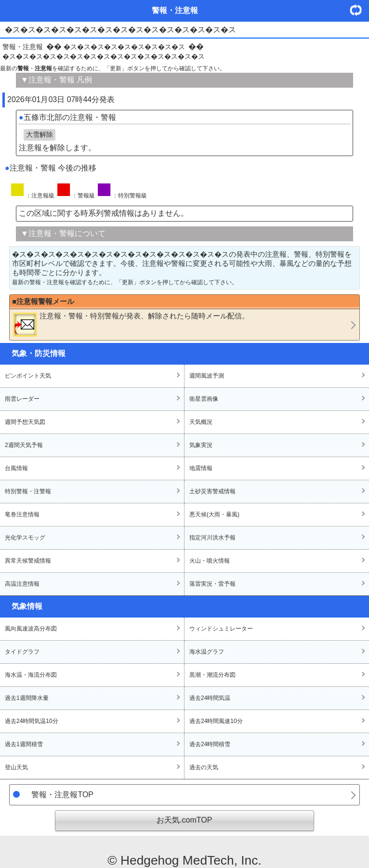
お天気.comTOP (184, 820)
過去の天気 (204, 767)
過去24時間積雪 (210, 744)
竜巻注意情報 (22, 514)
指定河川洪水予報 (212, 538)
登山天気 (16, 767)
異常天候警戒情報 (28, 561)
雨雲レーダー (22, 399)
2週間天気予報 (24, 445)
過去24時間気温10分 (32, 721)
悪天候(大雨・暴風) (214, 514)
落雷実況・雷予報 (212, 584)
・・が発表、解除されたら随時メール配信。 (131, 324)
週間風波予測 (207, 376)
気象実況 (201, 445)
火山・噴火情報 (210, 561)
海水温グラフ (207, 652)
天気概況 (201, 422)
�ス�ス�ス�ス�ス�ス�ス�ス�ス (124, 47)
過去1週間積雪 (24, 744)
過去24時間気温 (210, 698)
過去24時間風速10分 (216, 721)
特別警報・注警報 (28, 491)
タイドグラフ (22, 652)
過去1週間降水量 (27, 698)
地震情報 (201, 468)
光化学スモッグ (25, 538)
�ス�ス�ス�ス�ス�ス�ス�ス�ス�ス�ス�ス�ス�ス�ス (104, 56)
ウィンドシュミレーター (221, 629)
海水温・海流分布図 (31, 675)
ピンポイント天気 (28, 376)
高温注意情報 (22, 584)
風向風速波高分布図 (31, 629)
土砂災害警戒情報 (212, 491)
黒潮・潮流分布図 (212, 675)
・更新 (359, 10)
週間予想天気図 (25, 422)
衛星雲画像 (204, 399)
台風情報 (16, 468)
